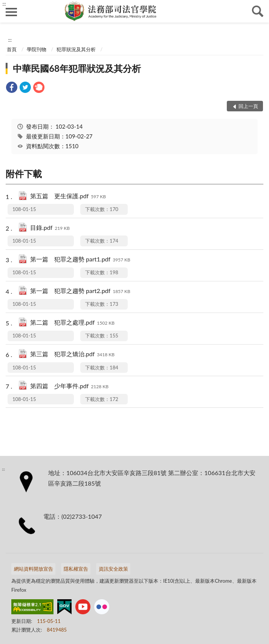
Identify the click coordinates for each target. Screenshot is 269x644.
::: (4, 4)
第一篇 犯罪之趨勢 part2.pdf (80, 291)
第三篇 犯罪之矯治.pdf (72, 355)
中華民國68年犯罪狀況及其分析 (77, 68)
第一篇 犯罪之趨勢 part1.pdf (80, 260)
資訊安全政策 (113, 569)
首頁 (12, 49)
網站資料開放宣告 (34, 569)
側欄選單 (11, 12)
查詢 (258, 11)
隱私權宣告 (76, 569)
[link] (12, 88)
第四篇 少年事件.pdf (69, 387)
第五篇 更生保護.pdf (68, 197)
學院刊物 (37, 49)
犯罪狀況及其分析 (76, 49)
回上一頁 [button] (248, 106)
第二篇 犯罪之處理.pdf (72, 323)
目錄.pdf (50, 228)
